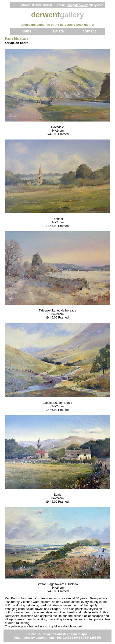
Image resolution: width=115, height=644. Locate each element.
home (27, 31)
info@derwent (77, 5)
